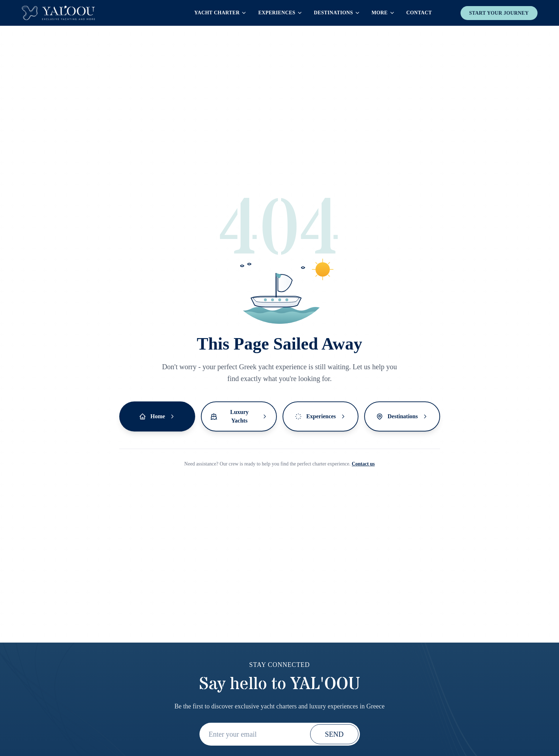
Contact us (363, 464)
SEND (334, 734)
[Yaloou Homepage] (59, 13)
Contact (419, 13)
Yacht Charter (221, 13)
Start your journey (499, 13)
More (383, 13)
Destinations (337, 13)
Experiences (280, 13)
